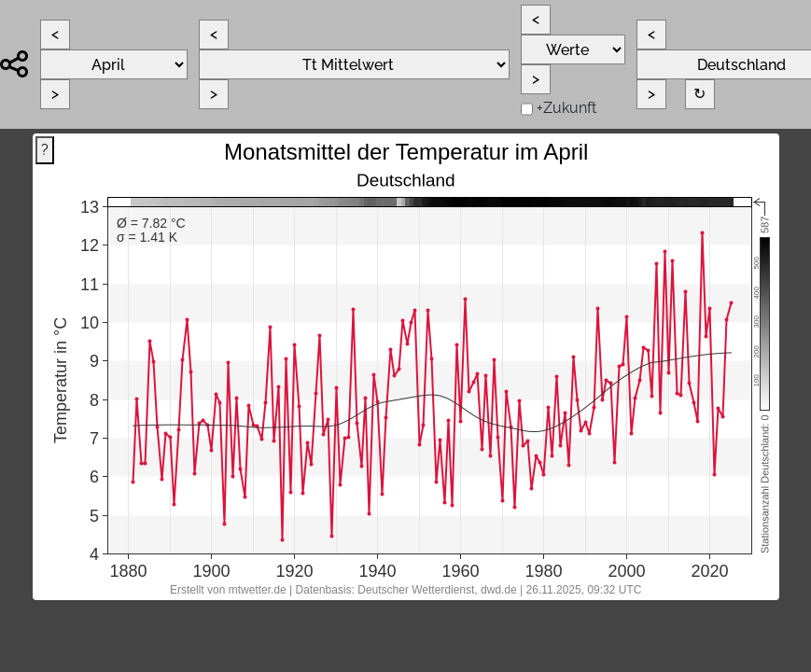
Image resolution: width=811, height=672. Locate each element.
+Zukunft (566, 108)
